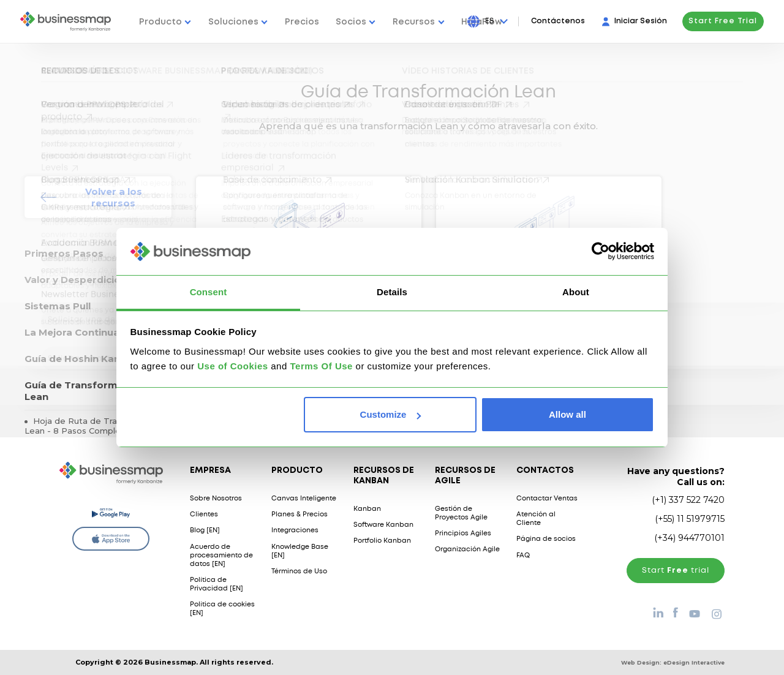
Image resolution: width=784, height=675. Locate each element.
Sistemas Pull (58, 306)
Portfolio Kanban (382, 541)
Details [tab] (392, 292)
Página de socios (546, 539)
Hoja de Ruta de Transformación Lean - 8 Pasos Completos (96, 426)
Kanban (367, 509)
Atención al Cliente (536, 519)
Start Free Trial (723, 21)
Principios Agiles (463, 534)
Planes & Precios (300, 515)
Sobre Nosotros (216, 499)
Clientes (204, 515)
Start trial (676, 571)
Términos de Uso (299, 571)
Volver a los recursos (114, 197)
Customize (391, 414)
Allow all (567, 414)
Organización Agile (467, 549)
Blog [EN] (205, 530)
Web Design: (673, 662)
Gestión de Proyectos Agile (461, 513)
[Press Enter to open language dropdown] (497, 21)
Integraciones (295, 530)
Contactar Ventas (547, 499)
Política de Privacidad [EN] (217, 584)
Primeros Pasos (64, 253)
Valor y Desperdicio (73, 280)
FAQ (523, 556)
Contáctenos (558, 21)
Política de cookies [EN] (222, 609)
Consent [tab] (209, 292)
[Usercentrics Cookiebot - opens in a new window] (601, 251)
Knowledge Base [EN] (300, 551)
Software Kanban (383, 525)
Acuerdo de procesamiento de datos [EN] (221, 556)
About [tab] (576, 292)
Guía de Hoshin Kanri (76, 359)
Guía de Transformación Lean (85, 391)
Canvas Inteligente (304, 499)
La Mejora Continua (72, 332)
